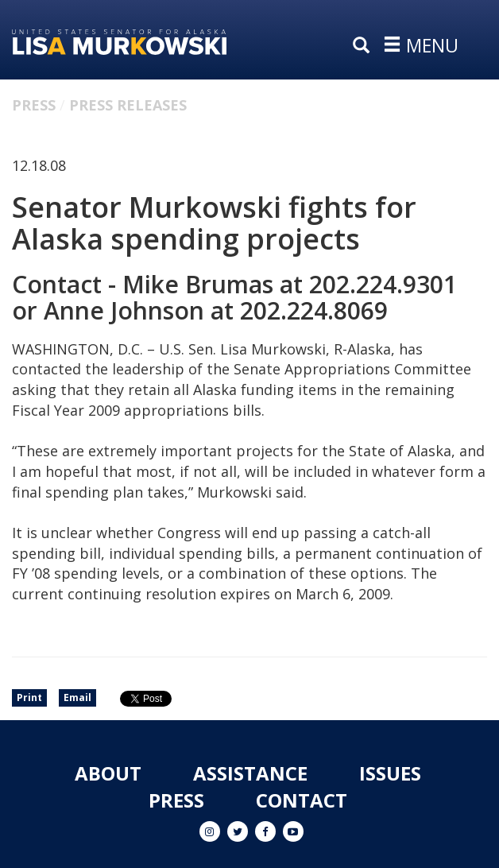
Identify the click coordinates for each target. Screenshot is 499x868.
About (108, 773)
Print (29, 697)
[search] (365, 46)
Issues (390, 773)
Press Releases (128, 105)
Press (34, 105)
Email (77, 697)
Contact (302, 800)
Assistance (250, 773)
